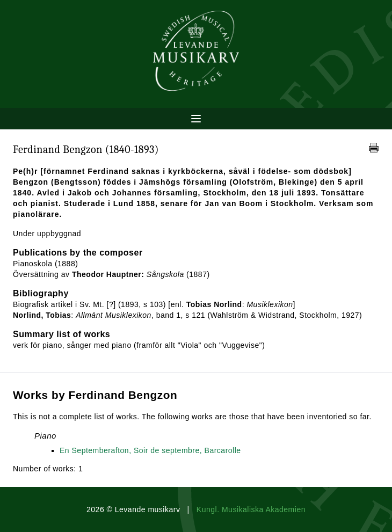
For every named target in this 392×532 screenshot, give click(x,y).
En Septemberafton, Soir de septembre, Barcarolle (150, 450)
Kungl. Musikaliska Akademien (251, 509)
